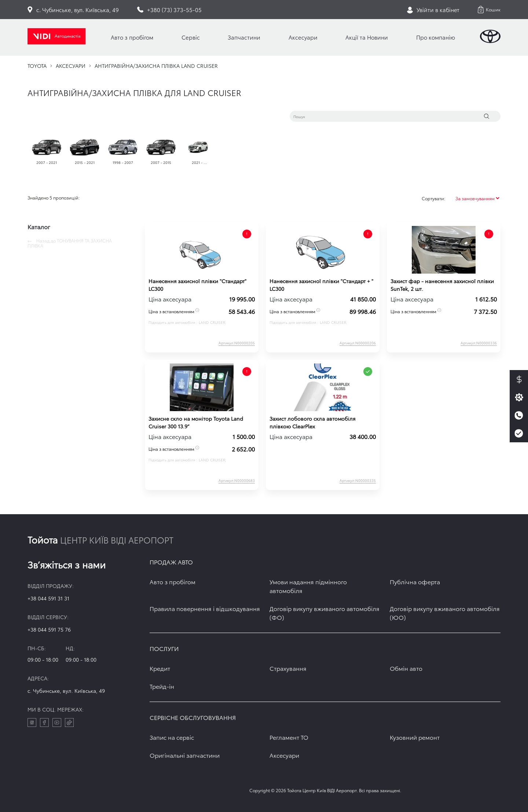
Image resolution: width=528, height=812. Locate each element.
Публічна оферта (415, 581)
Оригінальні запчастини (185, 755)
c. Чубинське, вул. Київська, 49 (66, 691)
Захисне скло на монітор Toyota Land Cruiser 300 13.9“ (196, 422)
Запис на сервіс (172, 737)
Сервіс (191, 37)
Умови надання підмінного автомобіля (308, 586)
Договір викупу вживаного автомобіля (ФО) (324, 613)
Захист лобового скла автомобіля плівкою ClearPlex (312, 422)
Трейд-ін (162, 686)
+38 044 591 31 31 (48, 598)
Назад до (70, 243)
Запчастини (244, 37)
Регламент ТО (289, 737)
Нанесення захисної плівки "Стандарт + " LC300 (321, 285)
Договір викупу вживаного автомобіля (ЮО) (445, 613)
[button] (489, 10)
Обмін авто (406, 668)
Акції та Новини (367, 37)
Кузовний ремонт (415, 737)
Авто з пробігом (132, 37)
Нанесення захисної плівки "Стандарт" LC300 (197, 285)
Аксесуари (303, 37)
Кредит (160, 668)
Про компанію (436, 37)
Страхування (288, 668)
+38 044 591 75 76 (49, 629)
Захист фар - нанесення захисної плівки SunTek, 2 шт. (442, 285)
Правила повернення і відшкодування (205, 608)
